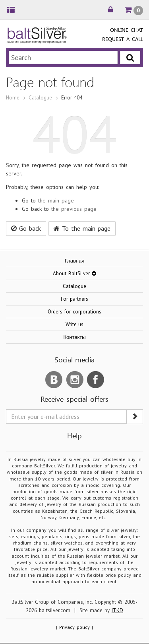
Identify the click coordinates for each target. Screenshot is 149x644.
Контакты (74, 337)
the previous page (74, 209)
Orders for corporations (74, 312)
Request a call (123, 39)
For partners (74, 299)
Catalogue (40, 98)
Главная (74, 261)
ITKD (117, 610)
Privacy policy (74, 627)
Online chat (127, 30)
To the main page (82, 228)
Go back (26, 228)
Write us (75, 324)
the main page (56, 200)
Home (13, 98)
